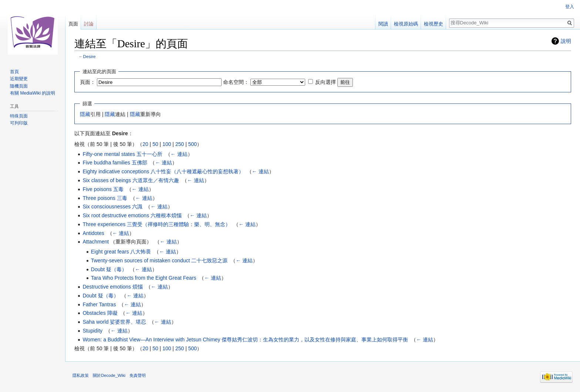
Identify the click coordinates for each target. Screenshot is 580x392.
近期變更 (19, 79)
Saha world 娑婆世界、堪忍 (114, 322)
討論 (89, 24)
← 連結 (179, 154)
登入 (570, 7)
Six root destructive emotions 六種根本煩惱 (132, 215)
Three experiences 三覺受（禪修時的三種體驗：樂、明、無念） (156, 224)
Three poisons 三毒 (105, 198)
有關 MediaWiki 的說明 (33, 93)
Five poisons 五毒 (103, 189)
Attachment (96, 242)
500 (193, 144)
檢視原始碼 (406, 24)
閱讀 (383, 24)
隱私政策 (81, 375)
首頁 (14, 72)
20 (145, 144)
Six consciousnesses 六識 (112, 207)
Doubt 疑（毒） (109, 269)
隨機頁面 (19, 86)
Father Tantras (99, 304)
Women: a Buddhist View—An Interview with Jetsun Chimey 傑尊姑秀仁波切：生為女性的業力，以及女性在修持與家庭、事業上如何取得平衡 (245, 340)
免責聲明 (138, 375)
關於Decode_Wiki (109, 375)
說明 (566, 41)
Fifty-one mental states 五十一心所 (122, 154)
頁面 (73, 24)
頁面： (88, 82)
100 (167, 144)
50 (155, 144)
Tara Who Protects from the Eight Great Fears (144, 278)
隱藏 (85, 114)
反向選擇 (326, 82)
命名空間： (236, 82)
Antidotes (93, 233)
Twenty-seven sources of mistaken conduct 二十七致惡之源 (159, 260)
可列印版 (19, 123)
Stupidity (92, 331)
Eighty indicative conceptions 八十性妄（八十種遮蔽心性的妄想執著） (163, 171)
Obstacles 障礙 (100, 313)
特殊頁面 (19, 116)
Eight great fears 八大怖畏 (121, 252)
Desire (90, 56)
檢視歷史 (434, 24)
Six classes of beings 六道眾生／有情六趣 (131, 180)
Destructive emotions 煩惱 (113, 287)
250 (180, 144)
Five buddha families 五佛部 (115, 163)
